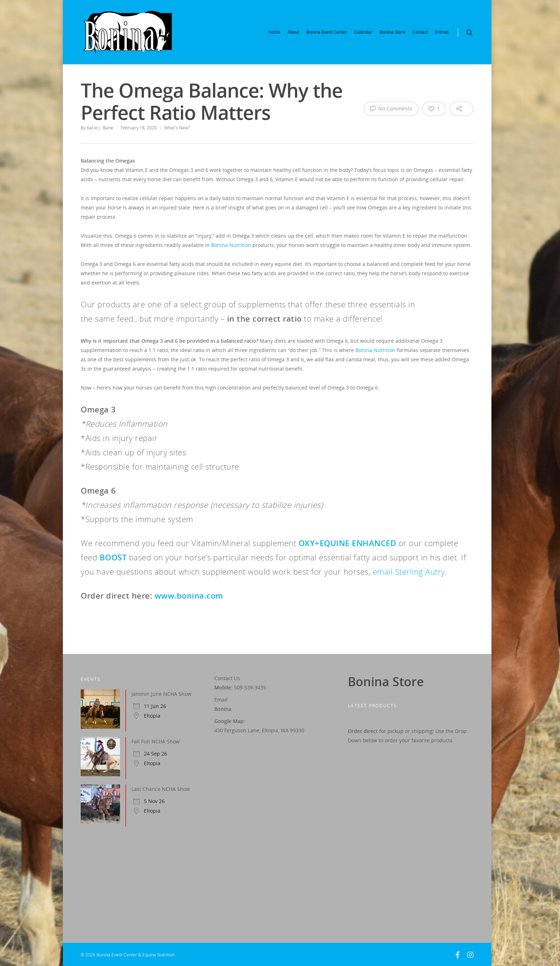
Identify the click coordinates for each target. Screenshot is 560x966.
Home (274, 32)
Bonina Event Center (327, 32)
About (293, 32)
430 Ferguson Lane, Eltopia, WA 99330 (259, 730)
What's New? (177, 128)
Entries (442, 32)
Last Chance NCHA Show (161, 789)
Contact (420, 32)
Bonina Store (392, 32)
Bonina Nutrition (231, 245)
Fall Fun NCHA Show (156, 741)
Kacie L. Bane (100, 128)
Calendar (363, 32)
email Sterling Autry (409, 571)
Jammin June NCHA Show (161, 694)
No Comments (391, 108)
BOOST (113, 557)
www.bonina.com (189, 595)
